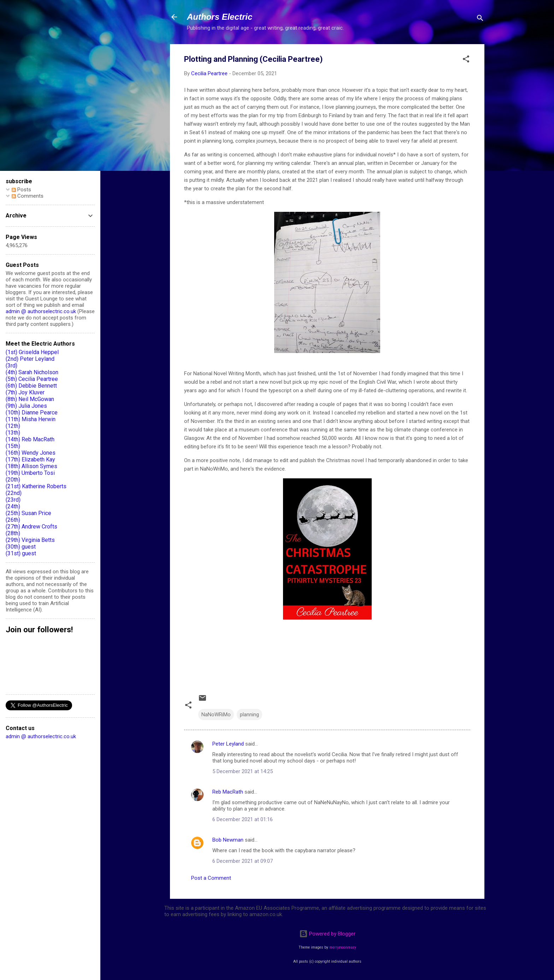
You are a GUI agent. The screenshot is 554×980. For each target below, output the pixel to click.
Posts (21, 190)
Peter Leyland (228, 744)
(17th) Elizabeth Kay (30, 459)
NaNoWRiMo (216, 715)
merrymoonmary (343, 947)
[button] (466, 60)
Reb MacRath (228, 792)
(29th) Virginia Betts (30, 540)
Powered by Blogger (327, 934)
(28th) (13, 533)
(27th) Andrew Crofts (31, 527)
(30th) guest (21, 547)
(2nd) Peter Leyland (30, 359)
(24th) (13, 506)
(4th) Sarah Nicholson (32, 372)
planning (249, 715)
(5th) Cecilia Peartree (32, 379)
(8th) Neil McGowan (30, 399)
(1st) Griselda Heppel (32, 352)
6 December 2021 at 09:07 (243, 861)
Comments (28, 196)
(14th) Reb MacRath (30, 439)
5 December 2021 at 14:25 (243, 771)
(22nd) (14, 493)
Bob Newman (228, 840)
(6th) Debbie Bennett (31, 386)
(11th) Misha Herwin (31, 419)
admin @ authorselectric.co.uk (41, 311)
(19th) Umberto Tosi (30, 473)
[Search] (480, 19)
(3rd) (11, 366)
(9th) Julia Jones (26, 406)
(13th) (13, 433)
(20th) (13, 480)
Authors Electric (220, 17)
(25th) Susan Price (28, 513)
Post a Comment (211, 878)
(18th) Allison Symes (31, 466)
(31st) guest (21, 553)
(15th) (13, 446)
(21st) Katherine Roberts (36, 486)
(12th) (13, 426)
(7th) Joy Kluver (25, 392)
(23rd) (13, 500)
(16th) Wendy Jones (31, 453)
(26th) (13, 520)
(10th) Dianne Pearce (32, 413)
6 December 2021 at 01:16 (243, 819)
